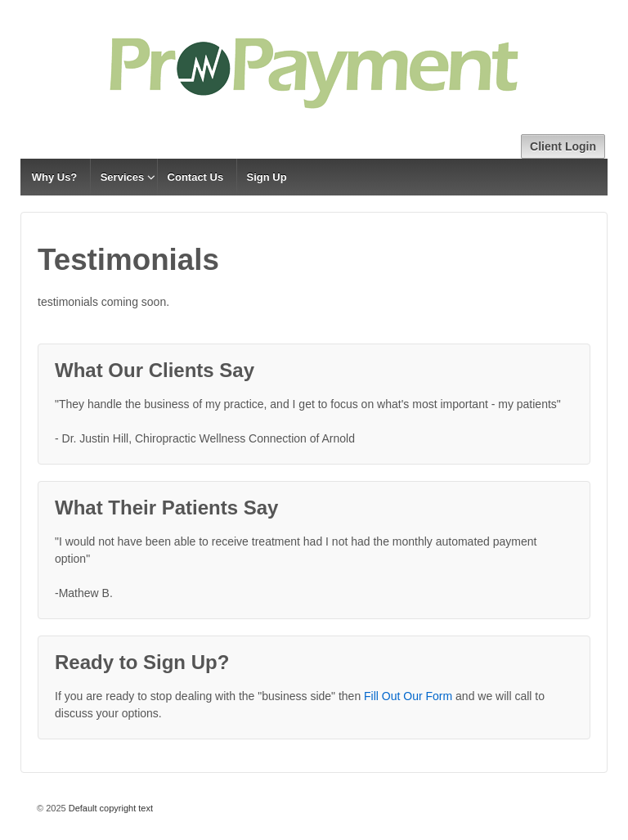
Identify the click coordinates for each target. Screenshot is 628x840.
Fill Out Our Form (408, 696)
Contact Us (196, 177)
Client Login (563, 146)
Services (123, 177)
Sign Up (267, 177)
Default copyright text (110, 808)
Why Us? (55, 177)
